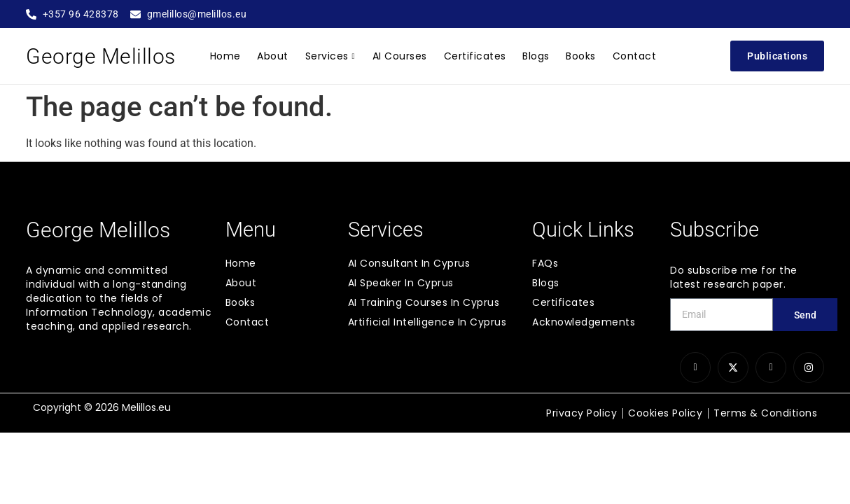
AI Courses (400, 56)
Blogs (535, 56)
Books (578, 56)
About (276, 56)
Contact (630, 56)
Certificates (474, 56)
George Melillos (101, 56)
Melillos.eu (146, 407)
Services (332, 56)
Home (229, 56)
